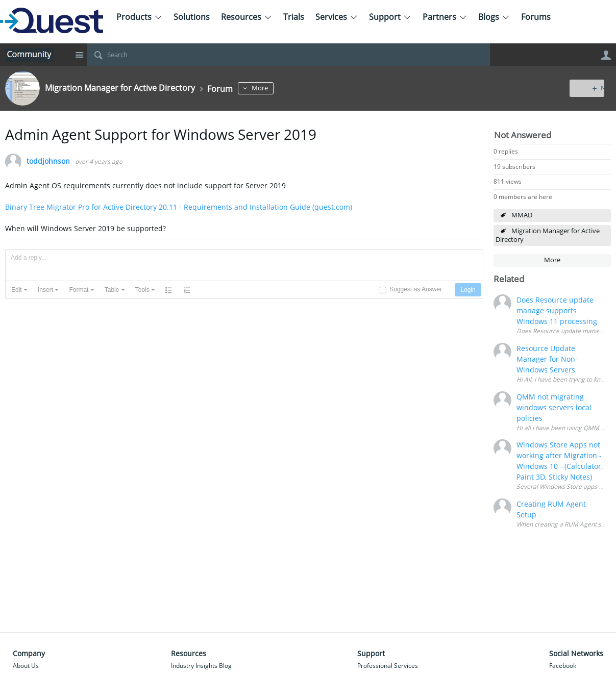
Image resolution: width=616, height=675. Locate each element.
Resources (247, 17)
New (588, 88)
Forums (536, 17)
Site (79, 55)
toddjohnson (48, 161)
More (279, 88)
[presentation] (19, 290)
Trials (294, 17)
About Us (26, 666)
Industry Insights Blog (201, 666)
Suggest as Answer (416, 289)
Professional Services (388, 666)
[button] (19, 290)
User (606, 55)
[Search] (288, 55)
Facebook (563, 666)
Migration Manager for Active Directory (548, 235)
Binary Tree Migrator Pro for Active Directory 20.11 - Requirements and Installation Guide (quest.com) (179, 207)
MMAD (522, 215)
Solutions (192, 17)
